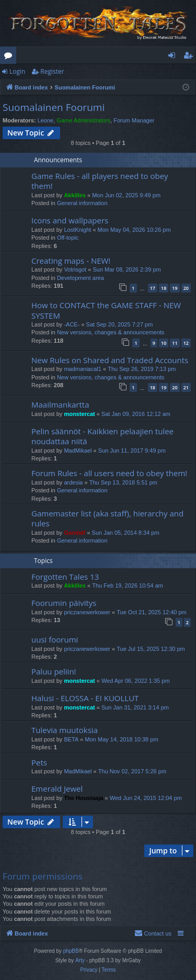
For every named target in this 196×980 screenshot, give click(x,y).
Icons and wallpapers (70, 220)
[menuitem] (153, 933)
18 (164, 288)
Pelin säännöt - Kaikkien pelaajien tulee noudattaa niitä (102, 436)
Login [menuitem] (174, 57)
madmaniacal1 (83, 369)
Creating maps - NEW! (71, 261)
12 (186, 343)
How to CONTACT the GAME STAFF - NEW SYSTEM (106, 310)
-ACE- (72, 324)
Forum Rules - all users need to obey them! (109, 473)
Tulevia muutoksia (65, 730)
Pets (39, 762)
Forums (10, 57)
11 (175, 343)
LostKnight (77, 230)
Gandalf (74, 533)
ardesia (73, 482)
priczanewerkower (87, 612)
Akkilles (75, 195)
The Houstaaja (83, 798)
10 (164, 343)
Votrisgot (75, 269)
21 (186, 387)
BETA (71, 739)
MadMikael (78, 450)
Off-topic (68, 238)
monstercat (79, 414)
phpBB (71, 951)
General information (82, 203)
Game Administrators (83, 120)
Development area (80, 278)
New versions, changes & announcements (111, 332)
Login (17, 71)
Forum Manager (134, 120)
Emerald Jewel (57, 788)
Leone (46, 120)
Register (52, 71)
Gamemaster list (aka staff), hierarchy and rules (107, 518)
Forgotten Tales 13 (65, 577)
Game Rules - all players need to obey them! (100, 181)
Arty (80, 960)
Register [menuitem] (190, 57)
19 (175, 288)
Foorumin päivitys (64, 603)
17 (153, 288)
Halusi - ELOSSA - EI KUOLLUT (85, 698)
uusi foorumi (55, 639)
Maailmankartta (60, 404)
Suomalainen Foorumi (54, 107)
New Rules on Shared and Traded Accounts (110, 360)
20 (186, 288)
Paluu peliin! (54, 671)
